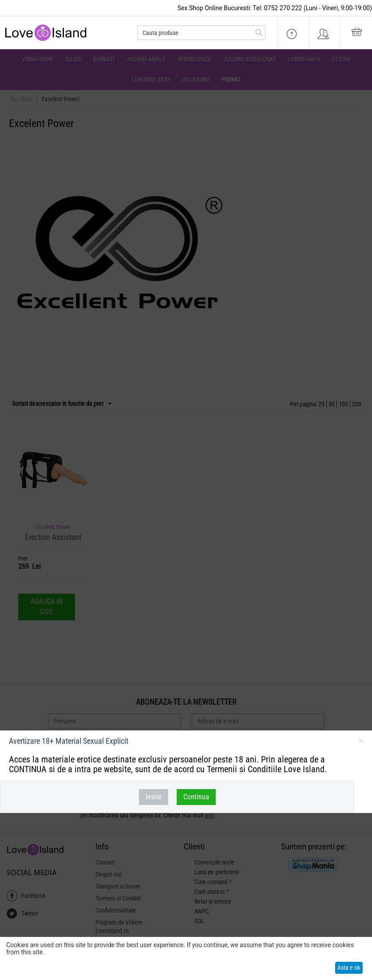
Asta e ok (349, 968)
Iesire (154, 797)
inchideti (361, 742)
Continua (196, 797)
